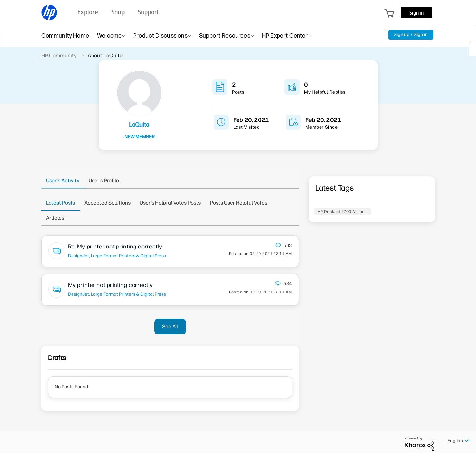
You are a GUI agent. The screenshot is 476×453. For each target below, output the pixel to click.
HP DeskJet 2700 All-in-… (343, 212)
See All (170, 326)
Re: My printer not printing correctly (115, 247)
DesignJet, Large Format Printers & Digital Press (117, 256)
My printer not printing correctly (110, 285)
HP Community (59, 56)
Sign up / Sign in (411, 35)
